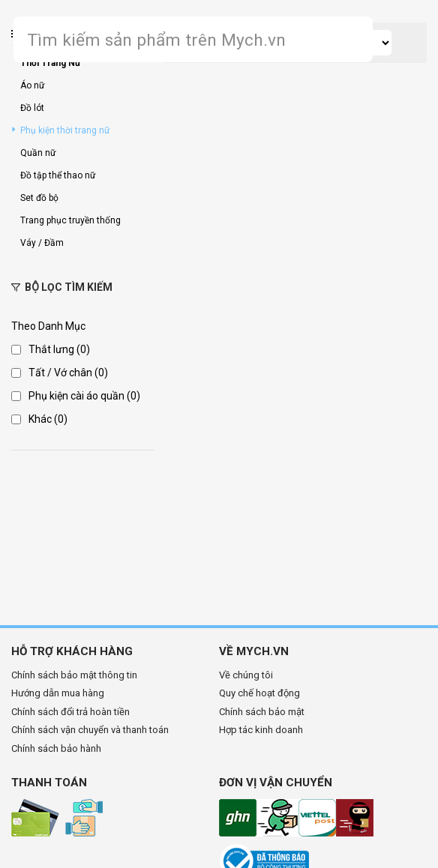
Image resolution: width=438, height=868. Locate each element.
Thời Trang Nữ (50, 63)
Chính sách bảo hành (56, 748)
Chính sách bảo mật (262, 712)
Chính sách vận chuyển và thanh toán (90, 730)
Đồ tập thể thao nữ (58, 175)
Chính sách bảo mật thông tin (74, 675)
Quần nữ (38, 153)
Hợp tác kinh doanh (261, 730)
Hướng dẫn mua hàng (58, 693)
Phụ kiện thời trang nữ (65, 130)
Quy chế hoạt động (259, 693)
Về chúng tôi (246, 675)
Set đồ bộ (39, 198)
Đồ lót (32, 108)
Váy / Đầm (42, 243)
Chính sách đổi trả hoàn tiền (70, 712)
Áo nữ (32, 85)
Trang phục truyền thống (70, 220)
